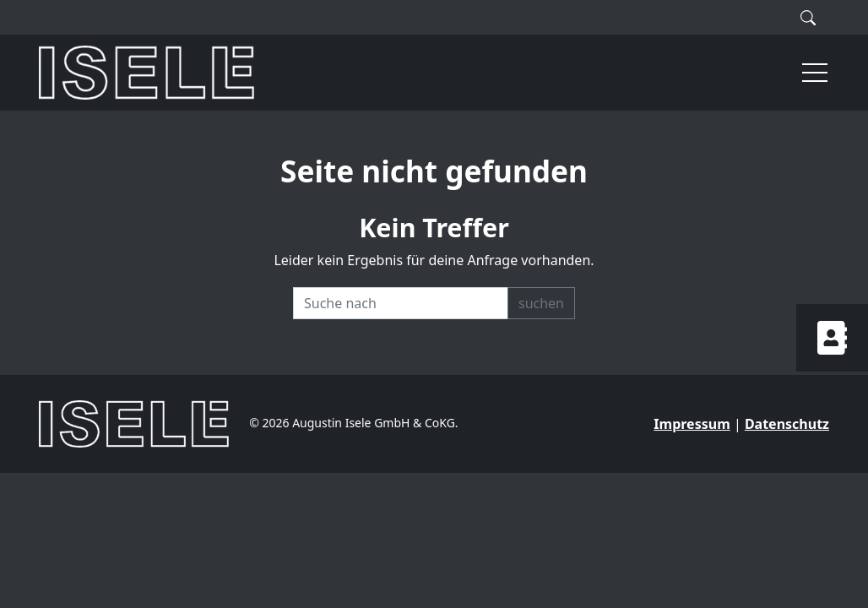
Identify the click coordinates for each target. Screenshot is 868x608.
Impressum (692, 424)
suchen (541, 303)
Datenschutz (787, 424)
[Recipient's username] (401, 303)
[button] (807, 73)
